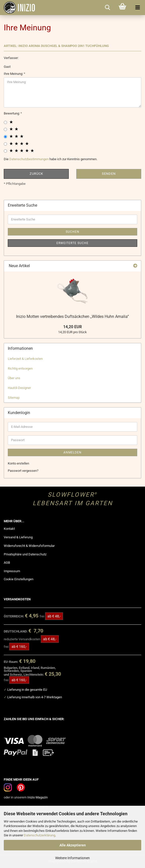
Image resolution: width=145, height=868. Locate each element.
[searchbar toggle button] (107, 8)
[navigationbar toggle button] (137, 8)
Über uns (14, 378)
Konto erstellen (18, 463)
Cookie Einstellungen (19, 579)
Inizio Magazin (38, 797)
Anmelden (72, 452)
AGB (7, 563)
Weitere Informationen (72, 858)
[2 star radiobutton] (5, 129)
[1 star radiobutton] (5, 122)
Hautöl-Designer (19, 388)
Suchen (72, 232)
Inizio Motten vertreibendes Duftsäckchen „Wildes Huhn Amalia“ (72, 316)
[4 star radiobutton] (5, 144)
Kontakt (9, 529)
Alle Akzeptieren (73, 845)
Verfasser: (11, 58)
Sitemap (14, 398)
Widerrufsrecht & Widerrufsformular (29, 546)
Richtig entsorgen (20, 368)
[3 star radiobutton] (5, 137)
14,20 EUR (72, 327)
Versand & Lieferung (18, 537)
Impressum (12, 571)
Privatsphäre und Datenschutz (25, 554)
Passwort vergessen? (23, 471)
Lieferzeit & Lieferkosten (25, 359)
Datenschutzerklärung (40, 835)
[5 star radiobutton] (5, 151)
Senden (109, 174)
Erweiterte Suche (72, 243)
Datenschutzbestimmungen (29, 159)
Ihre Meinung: (14, 74)
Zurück (36, 174)
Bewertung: (12, 113)
